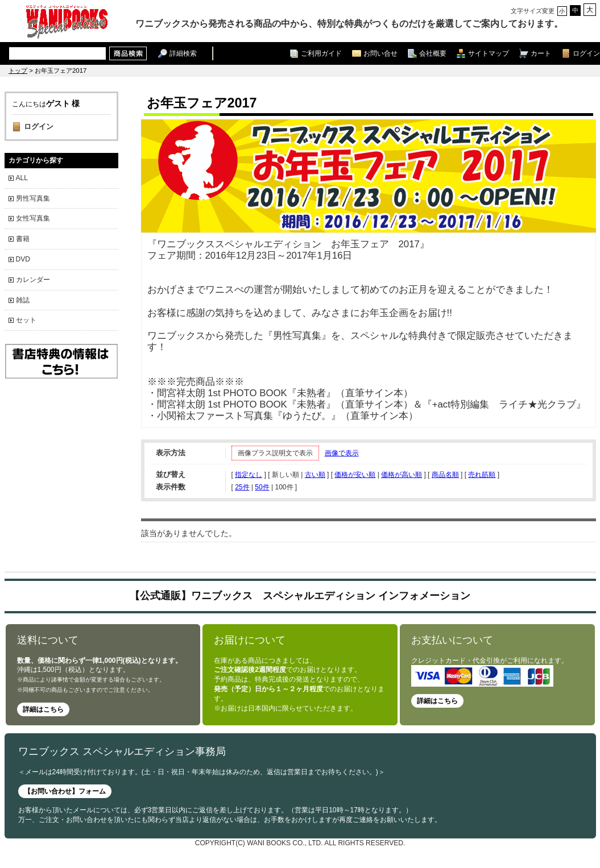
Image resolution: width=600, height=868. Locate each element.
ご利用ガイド (321, 53)
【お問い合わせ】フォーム (65, 791)
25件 (242, 487)
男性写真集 (33, 198)
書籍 (23, 239)
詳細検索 (183, 53)
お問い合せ (380, 53)
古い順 (315, 475)
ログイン (586, 53)
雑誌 (23, 300)
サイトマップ (489, 53)
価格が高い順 (402, 475)
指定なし (249, 475)
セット (26, 320)
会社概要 (433, 53)
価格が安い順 (355, 475)
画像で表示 (342, 453)
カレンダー (33, 280)
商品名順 (445, 475)
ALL (22, 178)
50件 (262, 487)
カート (541, 53)
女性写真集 (33, 218)
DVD (23, 259)
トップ (18, 70)
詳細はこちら (43, 709)
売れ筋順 (482, 475)
